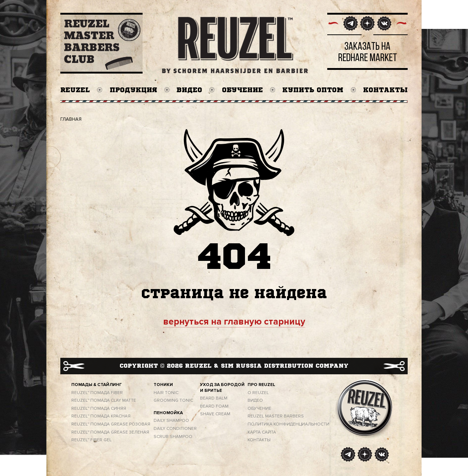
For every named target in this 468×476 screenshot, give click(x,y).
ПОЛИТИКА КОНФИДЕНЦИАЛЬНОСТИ (288, 424)
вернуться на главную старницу (234, 322)
